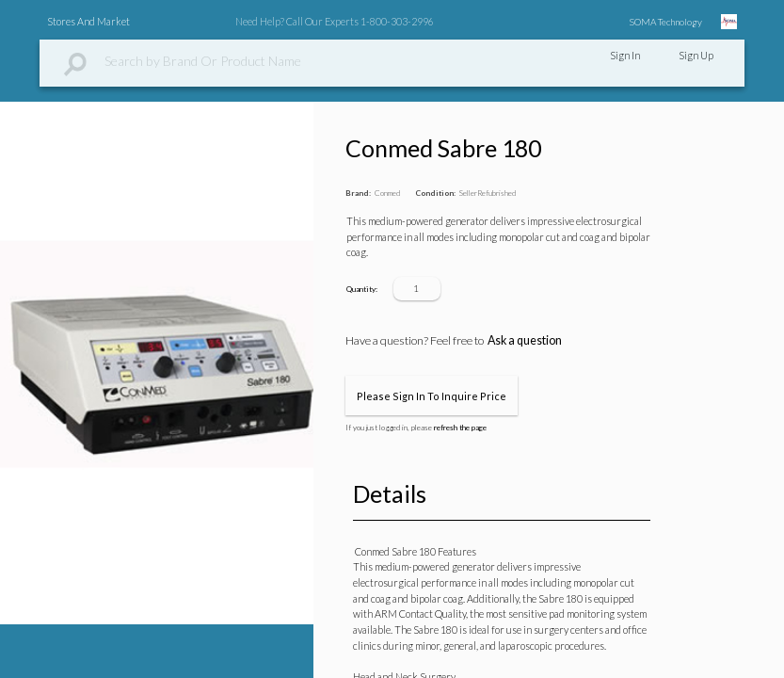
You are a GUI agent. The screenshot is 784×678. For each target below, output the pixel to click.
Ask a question (525, 340)
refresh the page (460, 428)
